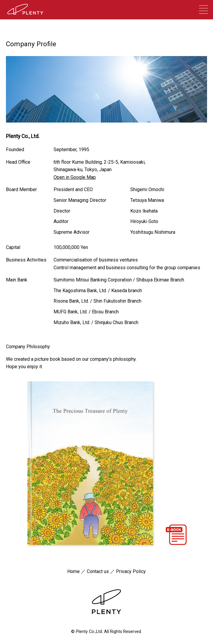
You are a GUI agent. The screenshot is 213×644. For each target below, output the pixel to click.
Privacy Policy (131, 571)
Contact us (98, 571)
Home (73, 571)
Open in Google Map (75, 177)
